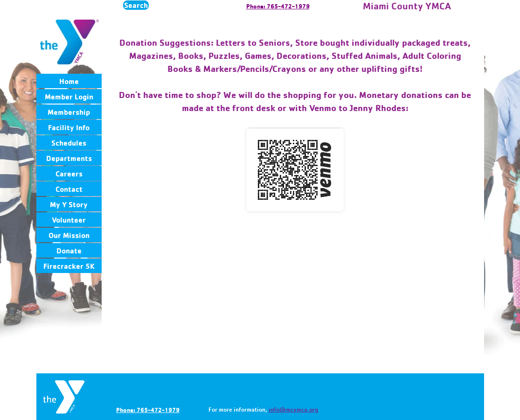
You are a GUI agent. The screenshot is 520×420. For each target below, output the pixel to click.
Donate (69, 251)
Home (69, 81)
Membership (69, 112)
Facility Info (69, 127)
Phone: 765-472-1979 (278, 6)
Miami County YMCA (407, 6)
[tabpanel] (295, 75)
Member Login (69, 97)
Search (136, 5)
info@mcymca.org (293, 409)
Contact (69, 189)
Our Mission (69, 235)
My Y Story (69, 204)
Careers (69, 174)
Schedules (69, 143)
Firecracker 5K (69, 266)
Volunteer (69, 220)
